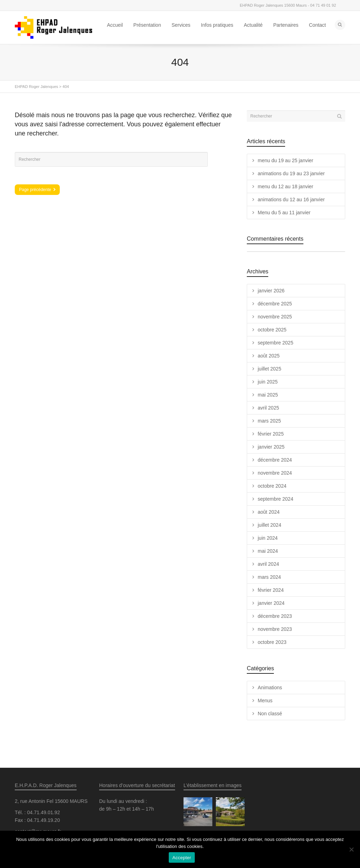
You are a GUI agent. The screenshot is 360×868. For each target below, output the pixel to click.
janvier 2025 (271, 447)
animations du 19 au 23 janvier (291, 173)
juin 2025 (268, 382)
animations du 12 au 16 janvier (291, 199)
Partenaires (286, 25)
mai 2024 (268, 551)
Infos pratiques (217, 25)
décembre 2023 (275, 616)
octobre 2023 (272, 642)
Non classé (270, 714)
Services (181, 25)
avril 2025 (268, 408)
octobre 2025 (272, 330)
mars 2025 (269, 421)
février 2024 (271, 590)
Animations (270, 688)
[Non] (351, 849)
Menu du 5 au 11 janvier (284, 213)
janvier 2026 (271, 291)
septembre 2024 (275, 499)
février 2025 (271, 434)
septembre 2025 (275, 343)
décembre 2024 (275, 460)
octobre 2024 (272, 486)
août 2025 (269, 356)
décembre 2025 (275, 304)
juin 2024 (268, 538)
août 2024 (269, 512)
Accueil (115, 25)
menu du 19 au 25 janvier (285, 160)
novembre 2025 (275, 317)
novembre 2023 (275, 629)
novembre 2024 (275, 473)
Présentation (147, 25)
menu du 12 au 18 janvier (285, 186)
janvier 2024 (271, 603)
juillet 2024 (269, 525)
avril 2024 (268, 564)
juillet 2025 (269, 369)
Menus (265, 701)
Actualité (253, 25)
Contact (317, 25)
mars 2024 (269, 577)
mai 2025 (268, 395)
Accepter (182, 858)
